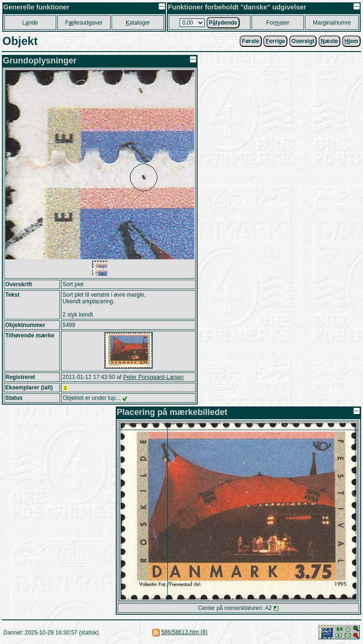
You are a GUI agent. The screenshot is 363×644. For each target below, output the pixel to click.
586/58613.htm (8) (184, 632)
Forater (278, 23)
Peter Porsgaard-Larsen (153, 377)
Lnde (30, 23)
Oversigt (303, 41)
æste (330, 41)
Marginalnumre (332, 23)
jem (351, 41)
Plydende (223, 23)
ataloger (138, 23)
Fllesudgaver (84, 23)
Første (251, 41)
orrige (275, 41)
